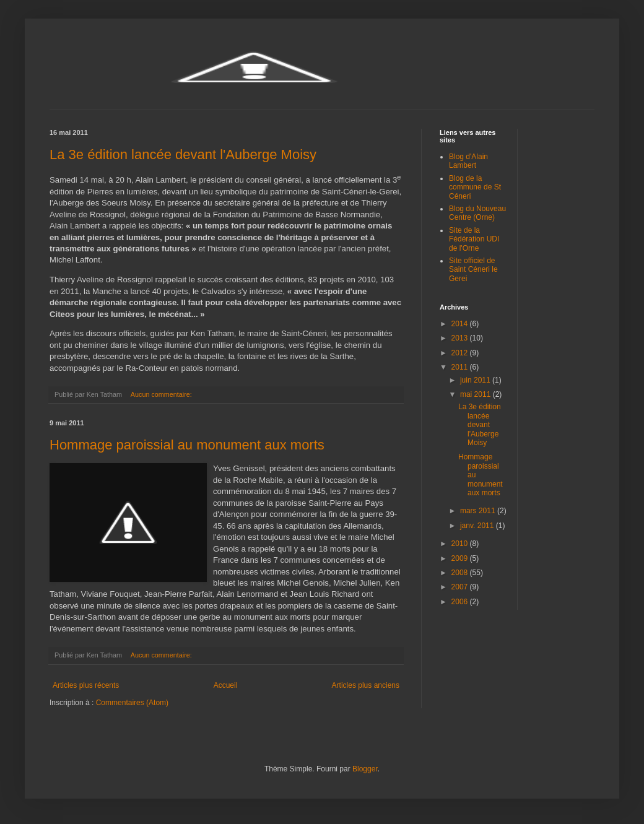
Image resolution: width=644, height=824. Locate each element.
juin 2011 (476, 380)
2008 (461, 573)
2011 (461, 367)
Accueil (226, 685)
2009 (461, 558)
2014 (461, 324)
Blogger (365, 769)
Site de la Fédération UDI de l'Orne (474, 239)
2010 (461, 544)
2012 (461, 353)
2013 (461, 338)
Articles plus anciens (366, 685)
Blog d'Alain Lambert (468, 161)
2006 (461, 602)
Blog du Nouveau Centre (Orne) (477, 213)
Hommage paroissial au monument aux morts (187, 445)
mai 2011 (476, 394)
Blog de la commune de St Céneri (475, 187)
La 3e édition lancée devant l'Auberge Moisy (183, 154)
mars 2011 (479, 511)
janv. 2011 (478, 526)
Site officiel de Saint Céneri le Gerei (473, 270)
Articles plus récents (86, 685)
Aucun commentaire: (162, 394)
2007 (461, 587)
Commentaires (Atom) (132, 703)
